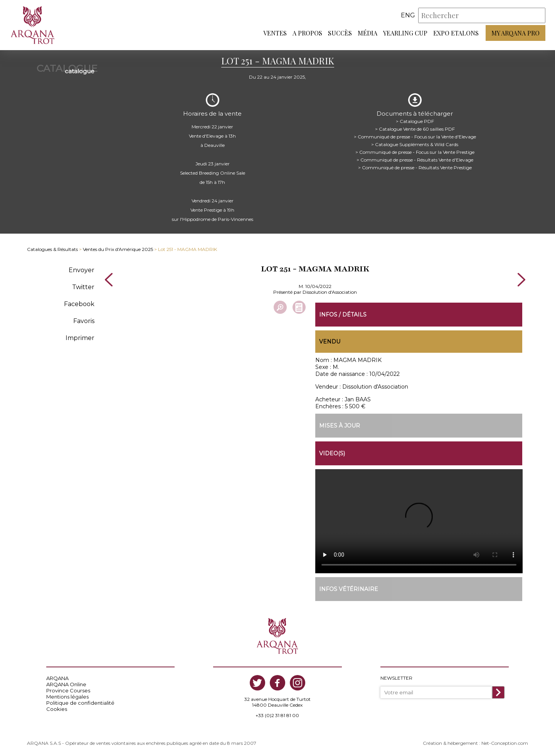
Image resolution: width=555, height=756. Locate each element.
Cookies (57, 709)
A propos (307, 33)
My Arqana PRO (515, 33)
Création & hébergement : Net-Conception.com (475, 743)
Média (367, 33)
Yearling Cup (405, 33)
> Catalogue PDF (415, 121)
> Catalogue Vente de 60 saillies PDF (415, 129)
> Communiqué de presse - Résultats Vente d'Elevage (415, 160)
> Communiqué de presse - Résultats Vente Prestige (415, 168)
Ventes (275, 33)
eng (408, 15)
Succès (340, 33)
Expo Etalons (456, 33)
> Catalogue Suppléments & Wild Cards (415, 144)
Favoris (84, 321)
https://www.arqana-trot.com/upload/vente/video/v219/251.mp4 (419, 521)
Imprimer (80, 338)
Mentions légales (67, 697)
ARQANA (57, 678)
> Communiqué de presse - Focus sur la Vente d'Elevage (415, 137)
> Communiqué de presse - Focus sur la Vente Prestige (415, 152)
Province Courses (68, 690)
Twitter (83, 287)
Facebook (79, 304)
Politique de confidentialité (80, 703)
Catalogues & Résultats (52, 249)
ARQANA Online (66, 684)
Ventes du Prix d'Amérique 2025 (118, 249)
